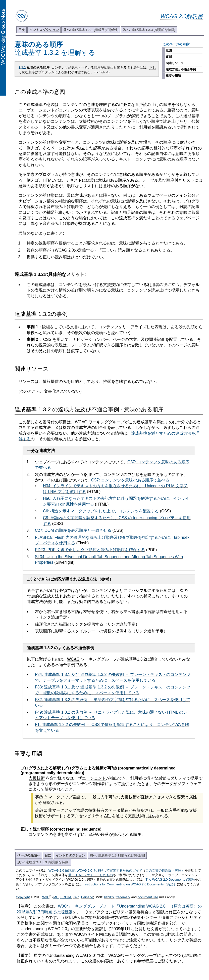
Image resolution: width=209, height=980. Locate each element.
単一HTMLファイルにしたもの (90, 875)
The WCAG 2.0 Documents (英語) (170, 880)
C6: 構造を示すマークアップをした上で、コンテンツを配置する (101, 511)
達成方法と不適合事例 (181, 69)
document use (148, 897)
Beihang (87, 897)
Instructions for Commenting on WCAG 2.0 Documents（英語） (131, 884)
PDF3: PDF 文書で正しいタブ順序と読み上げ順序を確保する (90, 550)
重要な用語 (173, 76)
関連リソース (175, 63)
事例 (169, 57)
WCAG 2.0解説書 (182, 16)
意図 (169, 51)
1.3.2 (22, 68)
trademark (123, 897)
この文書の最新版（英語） (165, 870)
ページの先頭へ (29, 855)
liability (109, 897)
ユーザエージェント (88, 778)
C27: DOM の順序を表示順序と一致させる (73, 530)
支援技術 (37, 778)
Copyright (23, 897)
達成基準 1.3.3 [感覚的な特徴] (149, 30)
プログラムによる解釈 (55, 72)
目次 (22, 30)
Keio (76, 897)
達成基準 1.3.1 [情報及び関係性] (91, 30)
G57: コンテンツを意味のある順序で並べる (130, 480)
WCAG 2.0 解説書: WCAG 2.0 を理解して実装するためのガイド (95, 870)
